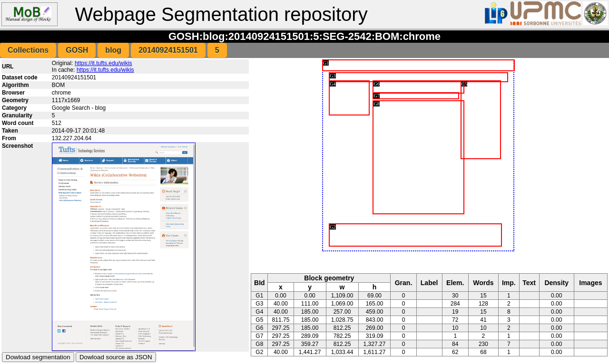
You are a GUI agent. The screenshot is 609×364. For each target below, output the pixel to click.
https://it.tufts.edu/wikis (103, 63)
